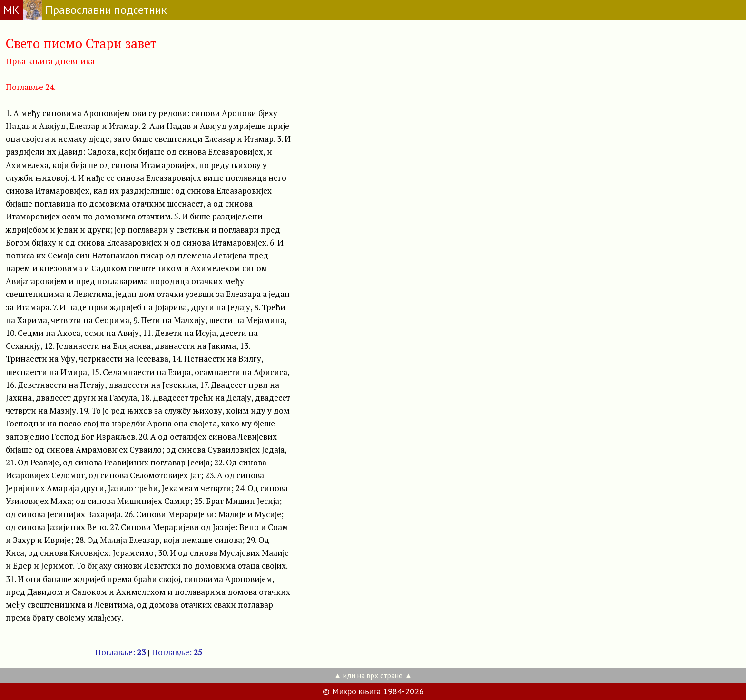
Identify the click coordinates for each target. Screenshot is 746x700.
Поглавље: (120, 652)
